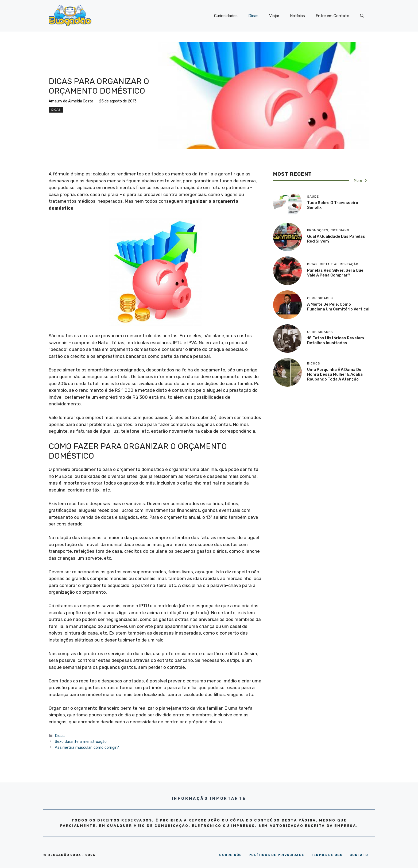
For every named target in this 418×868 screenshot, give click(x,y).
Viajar (274, 16)
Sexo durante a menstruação (81, 742)
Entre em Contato (332, 16)
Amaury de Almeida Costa (71, 101)
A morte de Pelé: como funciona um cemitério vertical (338, 307)
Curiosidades (226, 16)
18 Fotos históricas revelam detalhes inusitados (336, 340)
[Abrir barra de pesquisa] (362, 16)
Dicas (253, 16)
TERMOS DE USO (327, 855)
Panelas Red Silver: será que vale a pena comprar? (335, 273)
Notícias (297, 16)
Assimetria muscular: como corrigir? (87, 747)
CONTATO (359, 855)
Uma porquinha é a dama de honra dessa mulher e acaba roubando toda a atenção (335, 374)
